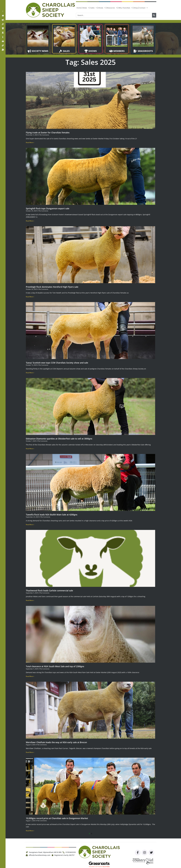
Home (79, 8)
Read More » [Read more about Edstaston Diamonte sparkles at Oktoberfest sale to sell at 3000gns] (30, 449)
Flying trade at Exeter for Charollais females (48, 133)
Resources (112, 8)
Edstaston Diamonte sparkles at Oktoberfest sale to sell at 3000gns (59, 439)
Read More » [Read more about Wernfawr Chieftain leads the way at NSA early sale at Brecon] (30, 752)
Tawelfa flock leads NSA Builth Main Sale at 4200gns (52, 515)
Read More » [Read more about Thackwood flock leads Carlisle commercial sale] (30, 600)
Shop (136, 8)
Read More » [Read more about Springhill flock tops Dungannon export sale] (30, 221)
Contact (143, 8)
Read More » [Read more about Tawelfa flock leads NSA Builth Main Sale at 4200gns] (30, 525)
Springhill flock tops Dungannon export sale (48, 208)
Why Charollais (125, 8)
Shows (102, 8)
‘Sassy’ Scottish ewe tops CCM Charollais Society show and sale (57, 363)
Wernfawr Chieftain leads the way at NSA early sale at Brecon (56, 742)
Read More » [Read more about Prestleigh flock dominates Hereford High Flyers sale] (30, 297)
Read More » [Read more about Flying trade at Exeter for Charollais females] (30, 142)
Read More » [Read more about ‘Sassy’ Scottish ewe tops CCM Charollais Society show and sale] (30, 373)
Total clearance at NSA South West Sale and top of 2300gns (55, 666)
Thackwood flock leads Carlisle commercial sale (49, 591)
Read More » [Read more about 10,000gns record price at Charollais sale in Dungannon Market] (30, 831)
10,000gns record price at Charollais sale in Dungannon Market (57, 818)
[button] (3, 11)
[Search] (154, 15)
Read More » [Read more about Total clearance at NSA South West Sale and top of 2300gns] (30, 676)
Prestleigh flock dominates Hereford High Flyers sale (52, 287)
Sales (94, 8)
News (86, 8)
